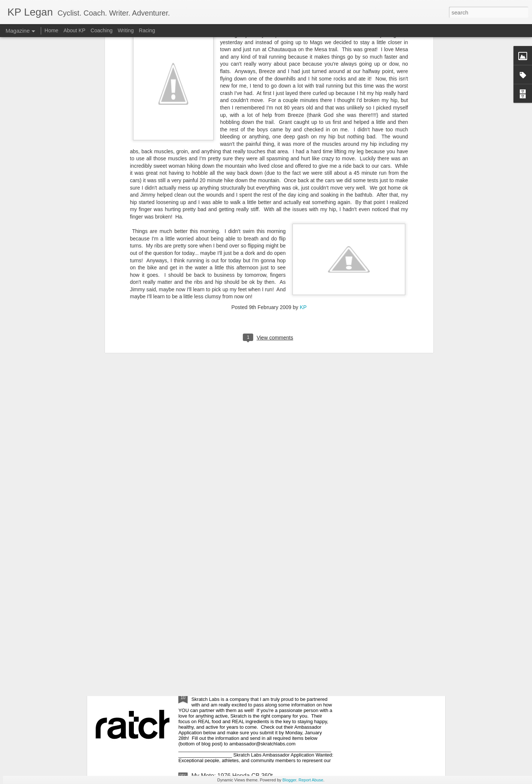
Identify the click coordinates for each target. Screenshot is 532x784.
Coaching (101, 30)
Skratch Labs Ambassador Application (241, 691)
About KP (74, 30)
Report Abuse (311, 780)
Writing (125, 30)
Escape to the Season (220, 523)
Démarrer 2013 (211, 607)
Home (51, 30)
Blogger (289, 780)
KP (303, 176)
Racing (147, 30)
